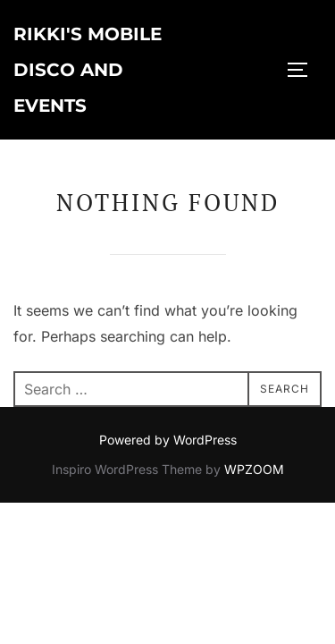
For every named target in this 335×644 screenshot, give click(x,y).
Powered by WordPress (168, 440)
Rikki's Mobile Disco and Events (88, 70)
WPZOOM (254, 469)
